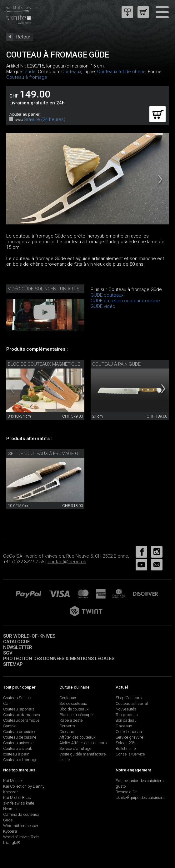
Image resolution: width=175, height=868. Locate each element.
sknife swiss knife (19, 803)
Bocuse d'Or (126, 792)
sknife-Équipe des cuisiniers (140, 798)
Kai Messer (13, 781)
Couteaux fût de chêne (121, 72)
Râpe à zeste (71, 720)
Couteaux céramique (21, 720)
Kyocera (10, 831)
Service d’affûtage (75, 748)
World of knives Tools (21, 837)
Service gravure (129, 737)
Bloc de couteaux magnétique (44, 364)
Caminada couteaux (21, 814)
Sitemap (13, 664)
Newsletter (18, 647)
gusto (121, 786)
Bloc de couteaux (74, 709)
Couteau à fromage (27, 77)
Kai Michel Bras (17, 798)
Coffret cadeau (129, 732)
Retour (23, 37)
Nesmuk (10, 809)
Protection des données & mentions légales (59, 659)
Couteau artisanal (132, 703)
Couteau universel (19, 743)
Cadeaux (124, 726)
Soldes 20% (126, 743)
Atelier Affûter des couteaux (83, 743)
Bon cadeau (126, 720)
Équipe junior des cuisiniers (140, 781)
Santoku (10, 726)
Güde (30, 72)
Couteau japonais (19, 709)
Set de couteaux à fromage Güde (47, 454)
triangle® (12, 843)
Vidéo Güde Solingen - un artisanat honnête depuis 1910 (74, 289)
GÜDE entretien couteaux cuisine (125, 301)
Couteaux (71, 72)
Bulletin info (126, 748)
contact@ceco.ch (67, 562)
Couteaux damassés (22, 715)
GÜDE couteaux (107, 295)
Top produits (127, 715)
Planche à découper (77, 715)
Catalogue (16, 642)
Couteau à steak (17, 748)
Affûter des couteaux (77, 737)
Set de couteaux (73, 703)
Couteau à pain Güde (116, 364)
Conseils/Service (130, 754)
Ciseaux (67, 732)
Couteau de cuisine (20, 732)
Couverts (67, 726)
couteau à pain (16, 754)
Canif (8, 703)
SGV (8, 653)
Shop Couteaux (129, 698)
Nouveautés (126, 709)
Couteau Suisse (17, 698)
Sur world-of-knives (29, 636)
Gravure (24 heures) (45, 119)
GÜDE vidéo (103, 306)
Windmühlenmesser (21, 826)
